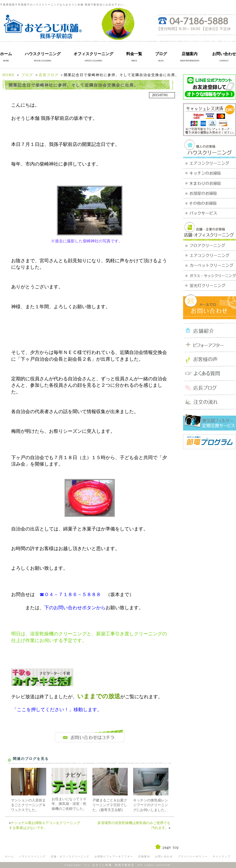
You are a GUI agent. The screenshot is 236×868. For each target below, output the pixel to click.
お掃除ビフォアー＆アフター (114, 856)
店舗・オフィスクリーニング (70, 856)
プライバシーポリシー (193, 856)
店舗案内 (190, 54)
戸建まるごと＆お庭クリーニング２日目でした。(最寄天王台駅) (110, 805)
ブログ (161, 54)
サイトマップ (222, 856)
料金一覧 (134, 54)
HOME (9, 75)
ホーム (6, 54)
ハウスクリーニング (43, 54)
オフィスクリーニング (93, 54)
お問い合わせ (224, 54)
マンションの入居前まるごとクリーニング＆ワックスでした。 (28, 805)
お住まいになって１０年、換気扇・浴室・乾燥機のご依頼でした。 (69, 804)
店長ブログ (49, 75)
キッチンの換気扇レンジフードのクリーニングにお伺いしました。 (151, 805)
